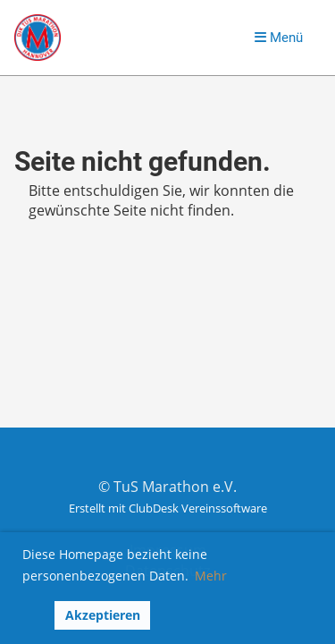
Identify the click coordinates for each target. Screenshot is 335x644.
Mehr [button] (211, 576)
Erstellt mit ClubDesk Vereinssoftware (168, 508)
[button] (34, 615)
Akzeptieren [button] (103, 615)
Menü (279, 38)
